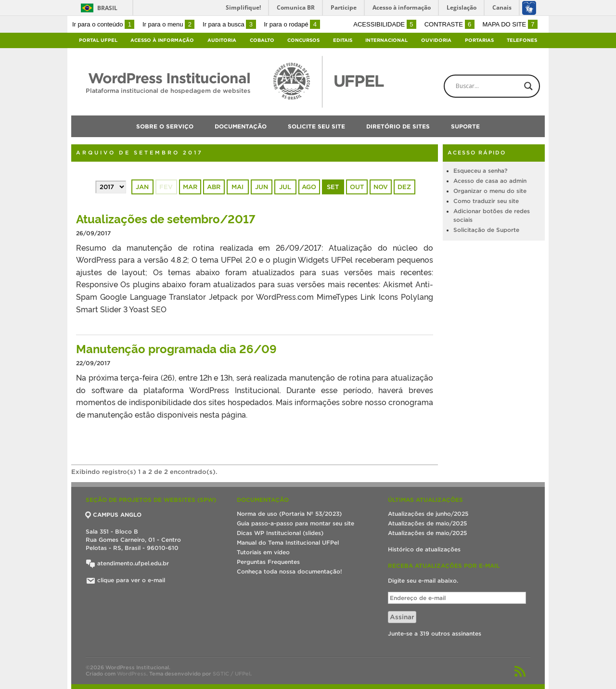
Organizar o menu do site (490, 191)
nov (381, 187)
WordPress (132, 674)
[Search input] (500, 86)
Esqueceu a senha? (480, 171)
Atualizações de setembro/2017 (166, 218)
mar (190, 187)
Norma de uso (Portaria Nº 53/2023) (289, 514)
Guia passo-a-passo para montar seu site (295, 523)
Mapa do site (510, 24)
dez (404, 187)
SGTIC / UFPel (231, 674)
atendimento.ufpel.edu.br (127, 563)
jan (142, 187)
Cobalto (262, 40)
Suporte (465, 126)
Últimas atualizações (425, 500)
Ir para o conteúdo (103, 24)
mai (237, 187)
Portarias (479, 40)
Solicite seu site (316, 126)
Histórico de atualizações (424, 549)
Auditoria (222, 40)
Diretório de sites (398, 126)
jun (262, 187)
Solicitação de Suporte (486, 230)
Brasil (107, 8)
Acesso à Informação (162, 40)
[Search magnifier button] (528, 86)
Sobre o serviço (165, 126)
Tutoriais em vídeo (263, 552)
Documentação (241, 126)
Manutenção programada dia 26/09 (176, 348)
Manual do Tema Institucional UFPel (288, 542)
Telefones (522, 40)
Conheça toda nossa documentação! (289, 571)
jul (285, 187)
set (333, 187)
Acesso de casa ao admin (490, 181)
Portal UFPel (98, 40)
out (357, 187)
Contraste (449, 24)
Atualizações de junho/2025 (428, 514)
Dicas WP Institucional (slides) (280, 533)
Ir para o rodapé (292, 24)
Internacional (386, 40)
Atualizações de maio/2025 (427, 523)
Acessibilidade (385, 24)
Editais (343, 40)
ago (309, 187)
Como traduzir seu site (486, 201)
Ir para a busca (229, 24)
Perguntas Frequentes (268, 562)
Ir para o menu (168, 24)
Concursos (303, 40)
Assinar (402, 617)
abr (214, 187)
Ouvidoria (436, 40)
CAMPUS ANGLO (114, 515)
